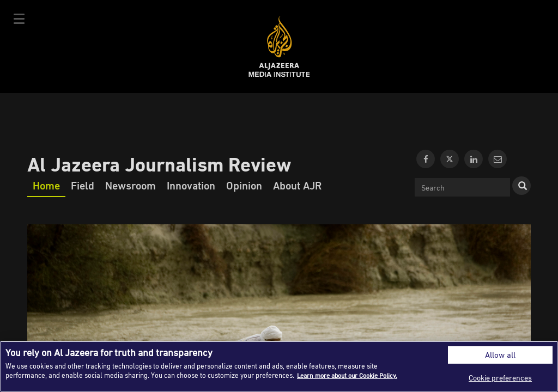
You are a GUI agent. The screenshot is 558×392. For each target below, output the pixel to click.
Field (83, 185)
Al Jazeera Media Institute (279, 47)
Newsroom (131, 185)
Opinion (244, 185)
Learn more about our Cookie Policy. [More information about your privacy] (352, 375)
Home (46, 185)
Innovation (191, 185)
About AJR (297, 185)
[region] (279, 366)
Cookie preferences (500, 378)
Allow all (500, 355)
